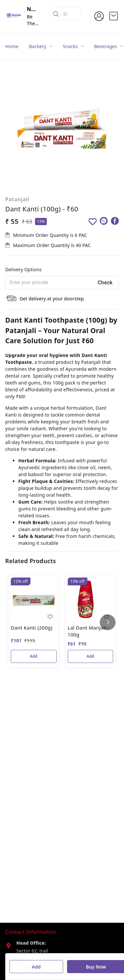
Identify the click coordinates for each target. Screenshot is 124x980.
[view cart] (114, 16)
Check (105, 283)
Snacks (70, 46)
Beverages (106, 46)
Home (12, 46)
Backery (38, 46)
